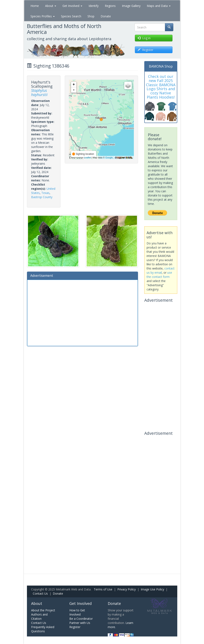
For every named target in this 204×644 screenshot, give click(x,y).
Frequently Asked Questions (43, 629)
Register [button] (145, 50)
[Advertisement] (83, 312)
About (51, 6)
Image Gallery (131, 6)
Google (109, 158)
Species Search (71, 16)
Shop (91, 16)
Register (75, 627)
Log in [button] (144, 38)
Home (35, 6)
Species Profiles (43, 16)
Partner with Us (80, 623)
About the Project (43, 610)
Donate (106, 16)
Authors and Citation (39, 616)
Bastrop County (42, 197)
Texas (45, 193)
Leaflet (87, 158)
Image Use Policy (152, 589)
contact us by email (161, 270)
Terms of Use (103, 589)
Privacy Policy (127, 589)
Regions (110, 6)
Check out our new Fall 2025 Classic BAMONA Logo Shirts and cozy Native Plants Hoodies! (161, 87)
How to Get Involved (77, 612)
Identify (94, 6)
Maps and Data (159, 6)
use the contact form (159, 275)
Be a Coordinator (81, 619)
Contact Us (40, 593)
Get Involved (72, 6)
